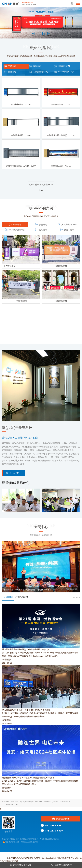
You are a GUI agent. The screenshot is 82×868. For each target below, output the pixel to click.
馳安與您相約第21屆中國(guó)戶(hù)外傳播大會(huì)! (25, 649)
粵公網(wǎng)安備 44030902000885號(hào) (21, 842)
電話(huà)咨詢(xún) (61, 865)
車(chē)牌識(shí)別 (27, 801)
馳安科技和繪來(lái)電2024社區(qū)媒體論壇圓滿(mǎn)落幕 (28, 778)
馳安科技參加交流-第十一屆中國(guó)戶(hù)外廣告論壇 (26, 710)
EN (72, 4)
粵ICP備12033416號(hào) (50, 839)
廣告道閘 (14, 801)
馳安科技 (38, 801)
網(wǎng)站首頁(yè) (20, 865)
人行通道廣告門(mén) (10, 804)
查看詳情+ (7, 660)
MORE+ (76, 597)
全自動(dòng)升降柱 (51, 801)
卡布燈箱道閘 (65, 801)
